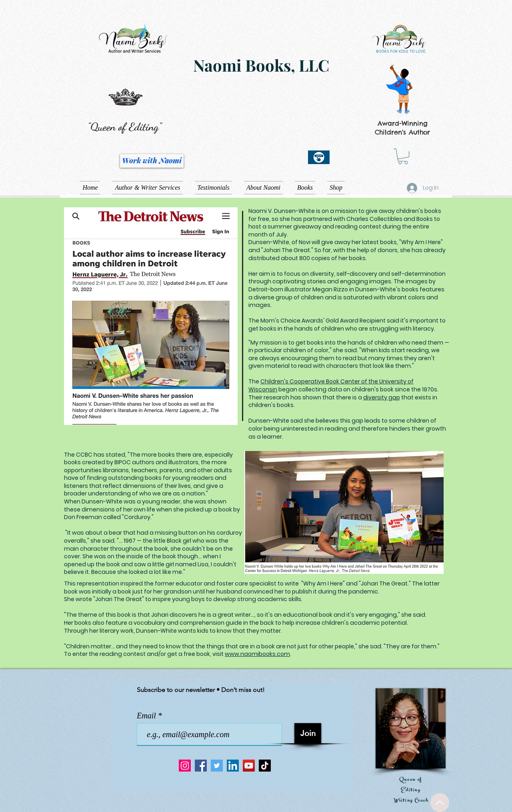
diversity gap (382, 397)
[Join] (308, 733)
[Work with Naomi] (152, 161)
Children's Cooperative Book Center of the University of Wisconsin (331, 385)
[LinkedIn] (233, 766)
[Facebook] (201, 766)
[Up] (440, 803)
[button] (403, 156)
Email (147, 716)
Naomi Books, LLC (261, 65)
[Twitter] (217, 766)
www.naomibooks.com (257, 654)
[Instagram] (185, 766)
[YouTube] (249, 766)
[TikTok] (265, 766)
